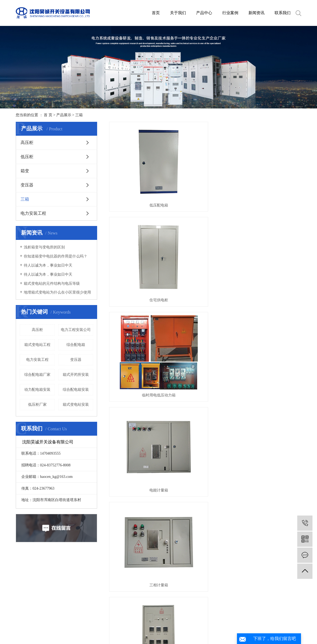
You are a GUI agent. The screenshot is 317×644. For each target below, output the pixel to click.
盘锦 (192, 630)
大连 (158, 630)
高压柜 (27, 143)
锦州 (225, 630)
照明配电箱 (139, 302)
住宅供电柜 (205, 174)
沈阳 (150, 630)
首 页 (48, 115)
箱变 (25, 171)
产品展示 (64, 115)
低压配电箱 (139, 174)
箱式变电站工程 (37, 345)
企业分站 (151, 637)
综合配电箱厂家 (37, 375)
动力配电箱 (205, 302)
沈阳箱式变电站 (85, 630)
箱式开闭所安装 (76, 375)
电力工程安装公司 (76, 330)
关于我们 (178, 13)
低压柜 (27, 157)
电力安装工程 (33, 213)
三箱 (79, 115)
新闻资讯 (256, 13)
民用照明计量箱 (271, 238)
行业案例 (230, 13)
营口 (200, 630)
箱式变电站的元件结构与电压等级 (52, 284)
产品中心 (204, 13)
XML (192, 637)
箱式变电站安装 (76, 405)
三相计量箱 (205, 238)
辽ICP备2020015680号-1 (224, 624)
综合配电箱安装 (76, 390)
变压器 (27, 185)
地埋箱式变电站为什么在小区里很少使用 (57, 292)
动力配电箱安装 (37, 390)
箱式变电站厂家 (57, 630)
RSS (182, 637)
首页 (156, 13)
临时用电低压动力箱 (271, 174)
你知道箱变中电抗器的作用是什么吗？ (56, 256)
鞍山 (167, 630)
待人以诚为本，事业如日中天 (48, 265)
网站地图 (168, 637)
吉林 (175, 630)
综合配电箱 (76, 345)
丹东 (217, 630)
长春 (184, 630)
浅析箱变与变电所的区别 (44, 247)
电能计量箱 (139, 238)
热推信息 (133, 637)
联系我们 (283, 13)
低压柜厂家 (37, 405)
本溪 (209, 630)
